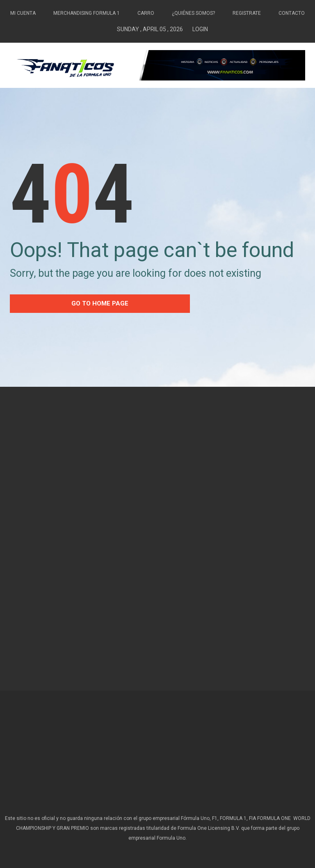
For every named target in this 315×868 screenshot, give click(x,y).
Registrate (247, 13)
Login (200, 29)
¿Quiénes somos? (193, 13)
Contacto (292, 13)
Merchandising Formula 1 (87, 13)
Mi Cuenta (23, 13)
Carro (146, 13)
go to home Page (100, 303)
